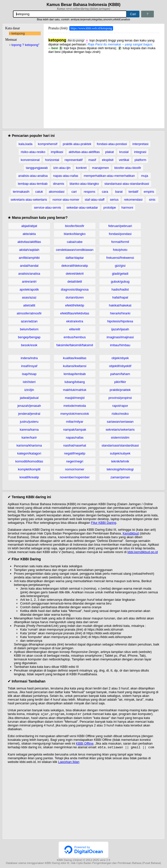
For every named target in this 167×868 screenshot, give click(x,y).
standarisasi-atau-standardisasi (127, 184)
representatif (74, 160)
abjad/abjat (29, 226)
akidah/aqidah (29, 250)
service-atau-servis (47, 208)
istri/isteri (29, 382)
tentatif (133, 192)
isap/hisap (29, 374)
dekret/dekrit (75, 274)
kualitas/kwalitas (75, 358)
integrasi (140, 152)
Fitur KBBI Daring (104, 523)
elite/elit (75, 329)
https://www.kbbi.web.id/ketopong (91, 28)
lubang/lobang (75, 382)
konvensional (30, 160)
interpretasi (140, 144)
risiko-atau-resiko (33, 152)
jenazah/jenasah (29, 406)
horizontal (52, 160)
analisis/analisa (29, 274)
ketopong (18, 33)
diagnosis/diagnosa (75, 289)
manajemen (100, 168)
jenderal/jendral (29, 414)
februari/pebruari (120, 226)
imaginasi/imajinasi (120, 337)
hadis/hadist (120, 289)
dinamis (59, 184)
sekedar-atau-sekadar (82, 208)
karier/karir (29, 437)
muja (145, 176)
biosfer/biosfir (75, 226)
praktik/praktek (120, 390)
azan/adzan (29, 321)
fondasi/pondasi (120, 234)
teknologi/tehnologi (120, 469)
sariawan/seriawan (120, 422)
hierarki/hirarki (120, 313)
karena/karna (29, 430)
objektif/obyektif (120, 366)
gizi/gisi (120, 266)
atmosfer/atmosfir (29, 313)
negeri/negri (75, 461)
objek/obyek (120, 358)
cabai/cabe (75, 242)
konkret (81, 168)
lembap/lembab (75, 374)
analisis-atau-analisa (33, 176)
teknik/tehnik (120, 461)
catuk (39, 192)
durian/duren (75, 297)
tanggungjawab (37, 168)
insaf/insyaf (29, 366)
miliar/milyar (75, 422)
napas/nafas (75, 437)
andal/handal (29, 266)
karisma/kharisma (29, 445)
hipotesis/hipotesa (120, 321)
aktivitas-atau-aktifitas (84, 152)
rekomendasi (133, 200)
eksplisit (108, 160)
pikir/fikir (120, 382)
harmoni (127, 208)
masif (92, 160)
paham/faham (120, 374)
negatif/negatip (75, 453)
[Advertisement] (104, 88)
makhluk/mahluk (75, 390)
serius (114, 200)
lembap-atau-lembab (33, 184)
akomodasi (57, 192)
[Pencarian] (70, 14)
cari (74, 192)
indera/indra (29, 358)
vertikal (124, 160)
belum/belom (29, 329)
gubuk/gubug (120, 282)
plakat (109, 152)
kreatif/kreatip (29, 477)
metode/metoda (75, 406)
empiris (149, 192)
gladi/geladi (120, 274)
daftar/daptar (75, 258)
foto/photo (120, 250)
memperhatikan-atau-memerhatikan (109, 176)
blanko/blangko (75, 234)
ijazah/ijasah (120, 329)
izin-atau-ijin (62, 168)
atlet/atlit (29, 305)
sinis (152, 200)
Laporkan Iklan (69, 763)
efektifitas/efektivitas (75, 313)
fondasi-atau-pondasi (112, 144)
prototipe (110, 208)
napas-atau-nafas (66, 176)
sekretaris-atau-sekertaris (29, 200)
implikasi (57, 152)
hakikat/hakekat (120, 305)
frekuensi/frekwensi (120, 258)
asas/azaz (29, 297)
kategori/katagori (29, 453)
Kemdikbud (131, 533)
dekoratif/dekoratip (75, 266)
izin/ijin (29, 390)
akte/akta (29, 234)
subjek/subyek (120, 453)
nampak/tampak (75, 430)
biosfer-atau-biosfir (128, 168)
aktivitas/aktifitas (29, 242)
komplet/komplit (29, 469)
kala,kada (26, 144)
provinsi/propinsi (120, 398)
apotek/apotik (29, 289)
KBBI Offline (85, 744)
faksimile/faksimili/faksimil (75, 345)
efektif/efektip (75, 305)
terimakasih (21, 192)
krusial (124, 152)
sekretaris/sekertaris (120, 430)
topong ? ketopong (25, 45)
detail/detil (75, 282)
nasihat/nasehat (75, 445)
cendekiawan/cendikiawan (75, 250)
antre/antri (29, 282)
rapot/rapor (120, 406)
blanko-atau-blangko (84, 184)
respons (89, 192)
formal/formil (120, 242)
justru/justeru (29, 422)
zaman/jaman (120, 477)
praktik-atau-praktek (77, 144)
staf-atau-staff (95, 200)
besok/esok (29, 345)
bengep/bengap (29, 337)
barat (119, 192)
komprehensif (47, 144)
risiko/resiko (120, 414)
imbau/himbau (120, 345)
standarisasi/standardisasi (120, 445)
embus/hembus (75, 337)
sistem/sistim (120, 437)
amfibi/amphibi (29, 258)
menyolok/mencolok (75, 414)
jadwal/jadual (29, 398)
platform (141, 160)
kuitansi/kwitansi (75, 366)
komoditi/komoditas (29, 461)
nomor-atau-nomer (66, 200)
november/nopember (75, 477)
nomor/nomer (75, 469)
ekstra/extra (75, 321)
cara (105, 192)
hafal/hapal (120, 297)
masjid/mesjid (75, 398)
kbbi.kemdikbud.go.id (143, 552)
